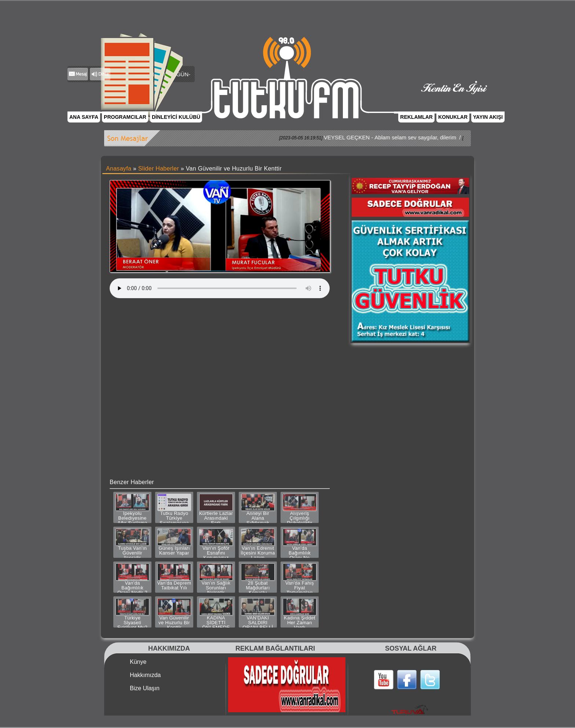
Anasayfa (119, 169)
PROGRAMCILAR (125, 117)
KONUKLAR (453, 117)
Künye (138, 662)
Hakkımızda (145, 675)
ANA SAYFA (84, 117)
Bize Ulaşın (145, 688)
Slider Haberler (159, 169)
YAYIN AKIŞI (488, 117)
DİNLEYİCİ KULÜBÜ (176, 117)
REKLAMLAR (416, 117)
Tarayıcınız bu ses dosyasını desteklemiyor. (220, 288)
